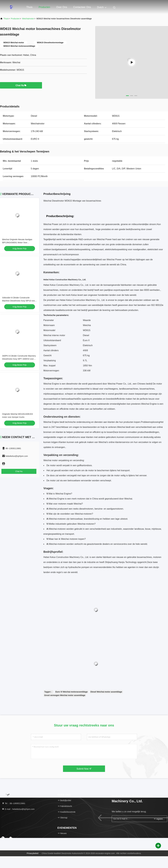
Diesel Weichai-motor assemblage (106, 692)
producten (15, 19)
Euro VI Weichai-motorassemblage (72, 692)
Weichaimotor (28, 19)
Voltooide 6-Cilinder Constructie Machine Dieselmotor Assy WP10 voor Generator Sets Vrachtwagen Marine (19, 301)
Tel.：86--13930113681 (14, 803)
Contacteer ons (82, 7)
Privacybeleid (33, 853)
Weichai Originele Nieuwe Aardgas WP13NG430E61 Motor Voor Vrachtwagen (17, 243)
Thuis (29, 7)
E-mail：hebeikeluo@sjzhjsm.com (18, 809)
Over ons (62, 7)
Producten (44, 7)
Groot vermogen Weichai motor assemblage (65, 695)
